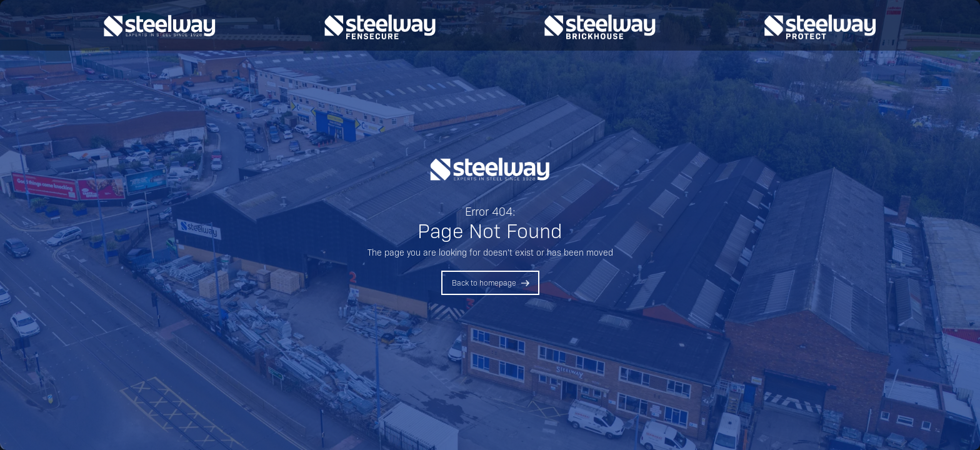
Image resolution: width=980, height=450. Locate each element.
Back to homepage (484, 282)
